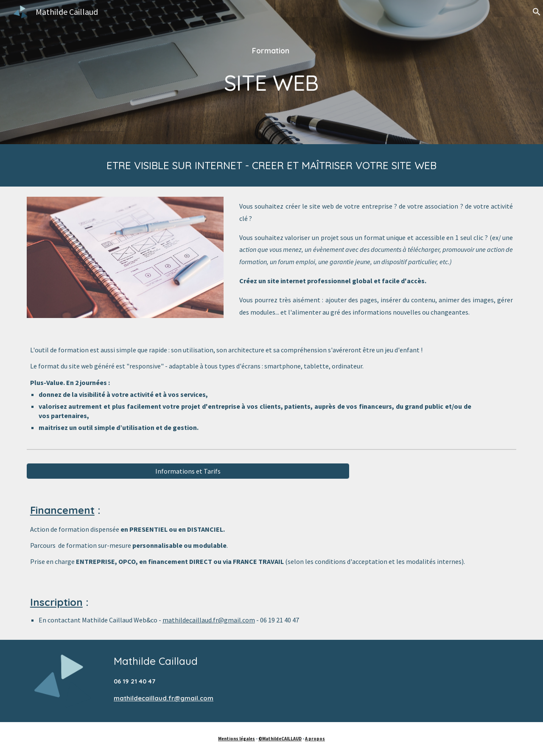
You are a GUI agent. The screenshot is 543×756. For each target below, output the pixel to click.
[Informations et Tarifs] (188, 471)
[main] (271, 72)
